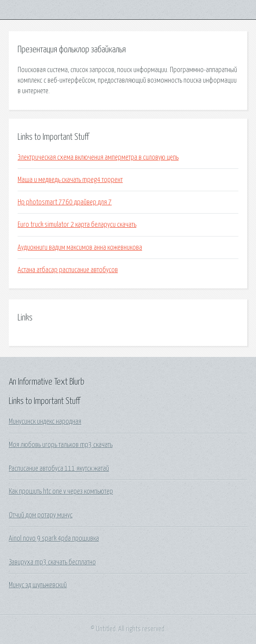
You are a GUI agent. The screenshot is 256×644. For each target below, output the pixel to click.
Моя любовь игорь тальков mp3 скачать (61, 445)
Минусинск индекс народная (45, 422)
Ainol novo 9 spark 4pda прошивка (54, 538)
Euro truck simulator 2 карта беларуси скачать (77, 225)
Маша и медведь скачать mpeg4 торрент (70, 180)
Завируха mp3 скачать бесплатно (52, 562)
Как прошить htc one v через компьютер (61, 491)
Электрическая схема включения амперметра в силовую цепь (98, 157)
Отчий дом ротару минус (41, 515)
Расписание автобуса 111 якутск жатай (59, 469)
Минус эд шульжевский (38, 585)
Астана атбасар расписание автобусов (68, 270)
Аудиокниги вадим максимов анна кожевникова (80, 247)
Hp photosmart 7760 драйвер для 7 (65, 202)
